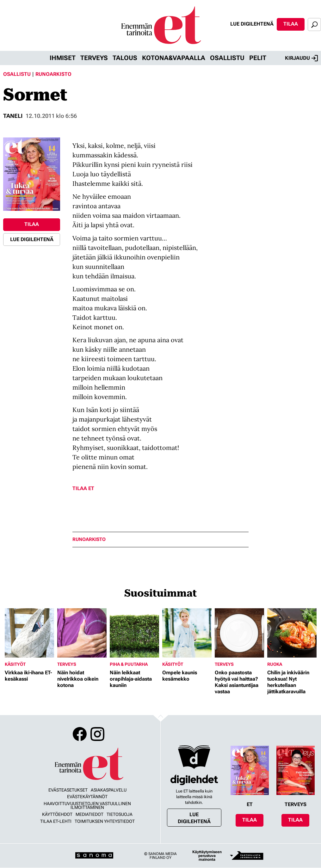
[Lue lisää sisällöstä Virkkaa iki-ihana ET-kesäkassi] (29, 633)
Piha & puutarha (129, 664)
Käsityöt (15, 664)
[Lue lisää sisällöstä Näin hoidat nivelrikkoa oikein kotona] (82, 633)
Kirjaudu (301, 58)
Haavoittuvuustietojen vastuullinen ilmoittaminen (87, 805)
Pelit (258, 58)
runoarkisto (89, 540)
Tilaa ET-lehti (56, 821)
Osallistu (227, 58)
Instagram (97, 734)
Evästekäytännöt (87, 797)
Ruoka (275, 664)
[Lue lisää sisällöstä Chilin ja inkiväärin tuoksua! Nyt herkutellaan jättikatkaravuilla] (292, 633)
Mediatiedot (90, 814)
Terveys (94, 58)
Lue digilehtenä (252, 24)
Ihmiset (63, 58)
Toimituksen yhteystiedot (105, 821)
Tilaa (291, 24)
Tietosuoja (120, 814)
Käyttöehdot (57, 814)
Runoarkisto (53, 74)
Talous (125, 58)
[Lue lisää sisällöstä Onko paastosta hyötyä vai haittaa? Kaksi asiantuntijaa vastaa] (239, 633)
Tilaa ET (83, 488)
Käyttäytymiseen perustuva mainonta (207, 856)
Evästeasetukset (68, 790)
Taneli (13, 116)
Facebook (80, 734)
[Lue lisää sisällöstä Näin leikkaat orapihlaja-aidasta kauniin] (134, 633)
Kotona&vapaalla (174, 58)
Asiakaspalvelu (109, 790)
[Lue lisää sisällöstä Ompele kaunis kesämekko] (187, 633)
